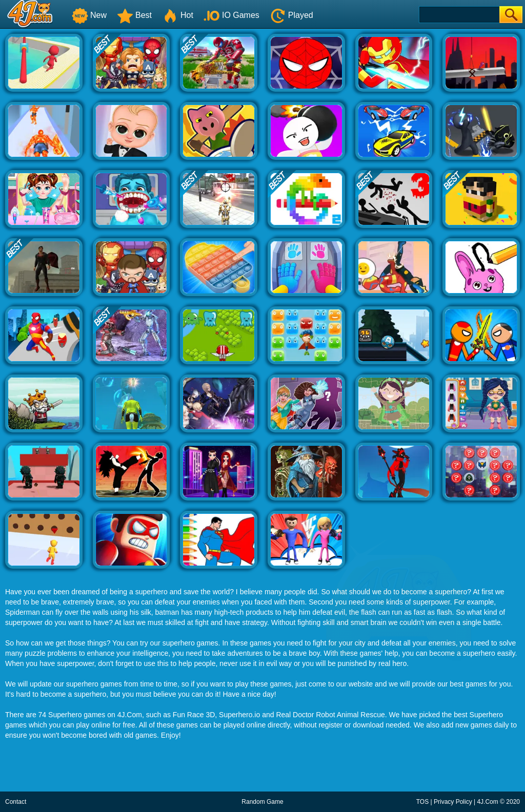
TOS (422, 802)
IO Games (231, 15)
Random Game (262, 802)
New (89, 15)
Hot (178, 15)
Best (134, 15)
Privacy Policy (453, 802)
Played (291, 15)
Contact (16, 802)
